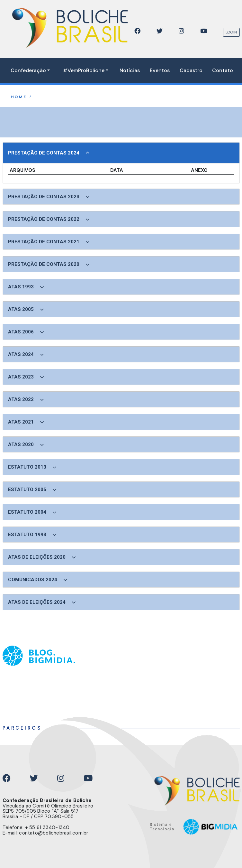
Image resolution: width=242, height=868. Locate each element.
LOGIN (231, 32)
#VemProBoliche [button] (84, 70)
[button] (121, 153)
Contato (223, 70)
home (19, 97)
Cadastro (191, 70)
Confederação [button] (28, 70)
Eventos (160, 70)
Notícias (130, 70)
